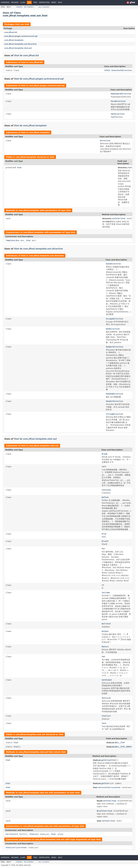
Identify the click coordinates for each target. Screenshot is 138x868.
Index (54, 2)
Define (105, 497)
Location (116, 787)
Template (10, 240)
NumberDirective (114, 347)
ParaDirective (118, 101)
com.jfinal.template (14, 40)
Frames (19, 7)
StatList (106, 716)
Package (15, 2)
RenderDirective (114, 401)
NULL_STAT (120, 743)
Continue (106, 490)
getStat (105, 783)
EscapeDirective (114, 319)
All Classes (44, 7)
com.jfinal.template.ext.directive (20, 44)
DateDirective (113, 264)
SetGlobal (107, 680)
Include (106, 593)
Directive (105, 141)
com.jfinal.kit (11, 32)
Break (105, 454)
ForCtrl (14, 834)
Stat (27, 24)
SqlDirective (118, 114)
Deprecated (44, 2)
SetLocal (106, 698)
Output (105, 631)
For (103, 549)
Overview (5, 2)
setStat (116, 218)
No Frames (29, 7)
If (103, 585)
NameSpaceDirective (121, 94)
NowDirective (113, 329)
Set (103, 657)
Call (104, 467)
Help (60, 2)
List (18, 848)
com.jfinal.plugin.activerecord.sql (21, 36)
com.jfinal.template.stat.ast (18, 48)
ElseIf (105, 541)
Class (23, 2)
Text (104, 723)
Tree (35, 2)
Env (18, 240)
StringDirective (114, 414)
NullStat (106, 624)
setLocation (104, 787)
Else (104, 534)
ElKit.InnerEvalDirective (118, 70)
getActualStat (109, 760)
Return (105, 647)
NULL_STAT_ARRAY (123, 747)
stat (130, 168)
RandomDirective (114, 394)
